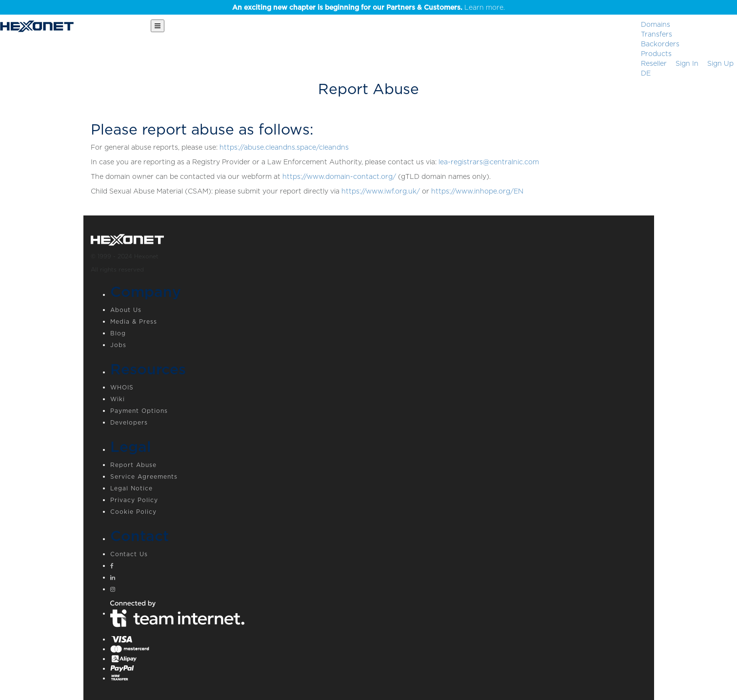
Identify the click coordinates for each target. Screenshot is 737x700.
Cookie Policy (133, 512)
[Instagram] (378, 590)
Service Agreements (144, 476)
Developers (129, 422)
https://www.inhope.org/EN (477, 191)
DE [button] (646, 73)
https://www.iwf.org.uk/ (381, 191)
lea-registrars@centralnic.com (489, 162)
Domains (656, 24)
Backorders (660, 44)
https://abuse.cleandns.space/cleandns (284, 147)
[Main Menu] (158, 26)
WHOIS (122, 387)
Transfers (657, 34)
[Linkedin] (378, 579)
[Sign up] (720, 63)
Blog (118, 333)
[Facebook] (378, 567)
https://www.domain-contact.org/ (339, 176)
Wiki (118, 399)
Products (656, 54)
